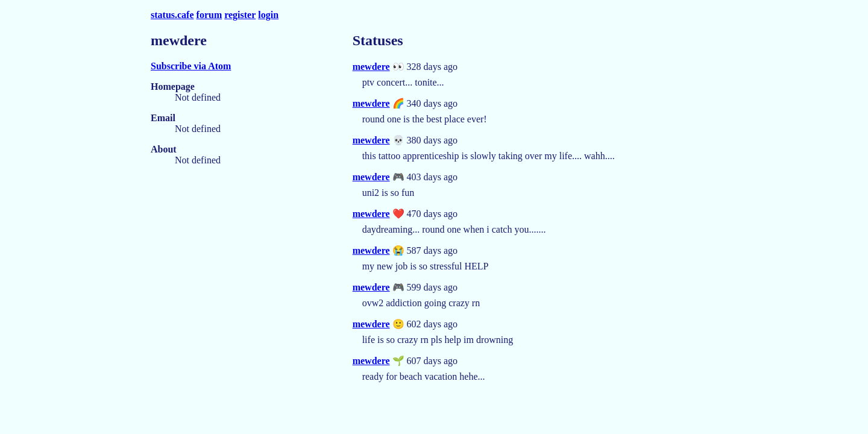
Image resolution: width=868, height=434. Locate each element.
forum (209, 15)
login (268, 15)
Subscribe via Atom (191, 66)
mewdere (371, 67)
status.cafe (172, 15)
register (240, 15)
